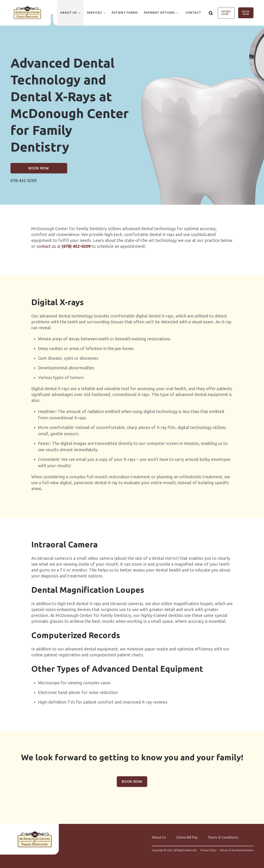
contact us (46, 246)
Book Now (246, 13)
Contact (193, 13)
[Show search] (211, 13)
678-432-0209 (24, 180)
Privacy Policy (208, 850)
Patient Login (226, 13)
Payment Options (159, 13)
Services (94, 13)
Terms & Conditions (223, 837)
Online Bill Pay (187, 837)
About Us (69, 13)
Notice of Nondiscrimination (237, 850)
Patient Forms (125, 13)
